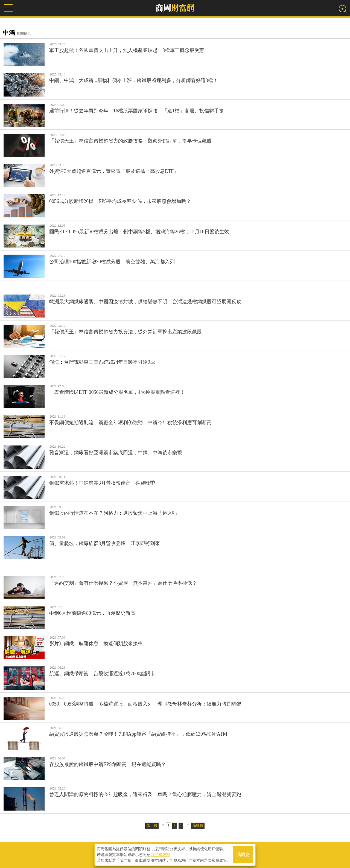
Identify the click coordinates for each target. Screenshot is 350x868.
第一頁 (152, 825)
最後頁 (198, 825)
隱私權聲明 (161, 855)
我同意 (243, 855)
